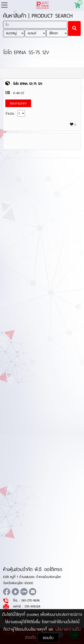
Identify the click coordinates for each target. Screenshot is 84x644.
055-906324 (33, 606)
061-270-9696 (31, 600)
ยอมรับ (48, 638)
